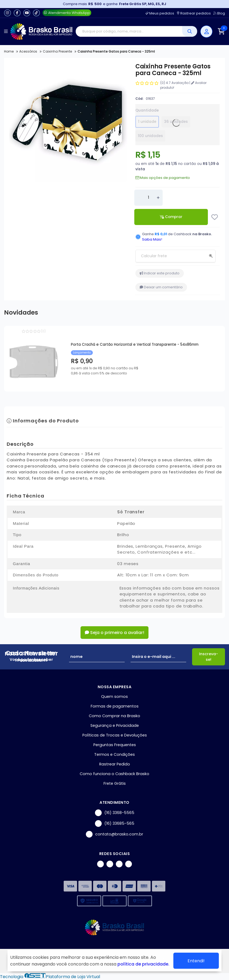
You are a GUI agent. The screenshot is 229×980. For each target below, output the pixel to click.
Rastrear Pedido (115, 764)
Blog (219, 13)
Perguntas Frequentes (115, 745)
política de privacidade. (143, 964)
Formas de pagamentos (115, 706)
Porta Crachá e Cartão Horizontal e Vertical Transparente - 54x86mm (135, 345)
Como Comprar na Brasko (114, 716)
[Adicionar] (158, 198)
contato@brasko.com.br (114, 834)
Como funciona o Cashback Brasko (114, 774)
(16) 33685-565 (115, 824)
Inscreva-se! (209, 657)
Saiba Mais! (152, 239)
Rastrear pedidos (194, 13)
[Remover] (139, 198)
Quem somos (114, 697)
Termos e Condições (114, 754)
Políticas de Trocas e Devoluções (115, 735)
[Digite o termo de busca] (129, 31)
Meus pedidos (160, 13)
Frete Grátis (115, 783)
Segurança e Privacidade (115, 725)
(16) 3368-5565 (115, 813)
